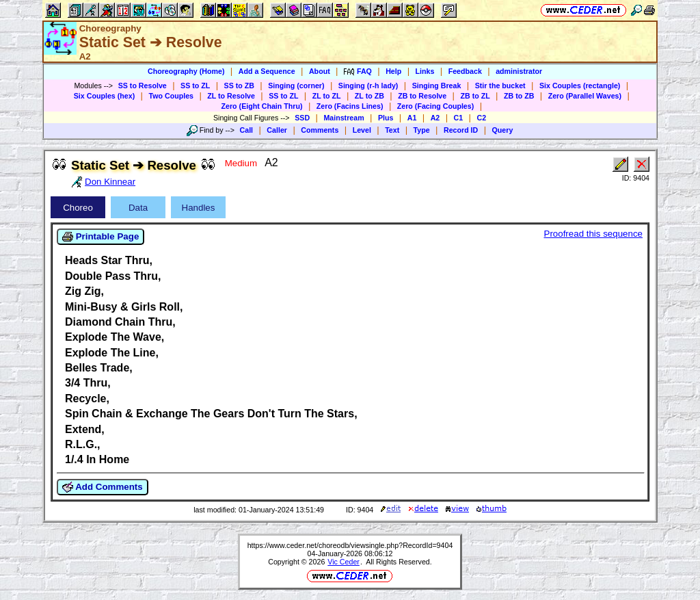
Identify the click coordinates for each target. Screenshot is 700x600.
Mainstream (344, 118)
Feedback (465, 71)
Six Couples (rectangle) (580, 86)
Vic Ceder (344, 562)
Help (393, 71)
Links (425, 71)
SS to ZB (239, 86)
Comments (320, 130)
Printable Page (100, 237)
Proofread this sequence (593, 234)
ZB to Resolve (422, 96)
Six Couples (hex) (104, 96)
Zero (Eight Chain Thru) (262, 106)
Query (503, 130)
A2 (435, 118)
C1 (459, 118)
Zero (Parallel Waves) (585, 96)
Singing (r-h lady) (368, 86)
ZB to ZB (519, 96)
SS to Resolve (143, 86)
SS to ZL (195, 86)
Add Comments (103, 487)
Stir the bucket (500, 86)
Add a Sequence (267, 71)
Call (247, 130)
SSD (302, 118)
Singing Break (437, 86)
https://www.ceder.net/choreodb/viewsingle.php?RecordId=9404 (350, 545)
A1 (412, 118)
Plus (386, 118)
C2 (481, 118)
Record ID (461, 130)
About (320, 71)
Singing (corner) (296, 86)
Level (362, 130)
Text (392, 130)
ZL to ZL (327, 96)
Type (422, 130)
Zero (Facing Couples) (436, 106)
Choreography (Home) (186, 71)
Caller (277, 130)
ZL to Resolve (231, 96)
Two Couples (171, 96)
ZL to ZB (369, 96)
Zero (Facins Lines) (350, 106)
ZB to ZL (475, 96)
